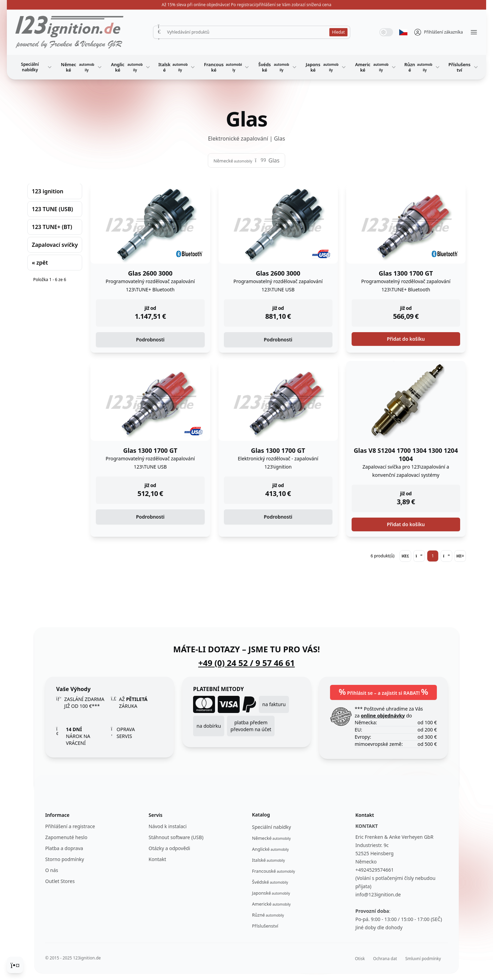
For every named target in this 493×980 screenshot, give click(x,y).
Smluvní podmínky (423, 959)
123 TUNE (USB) (52, 209)
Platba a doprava (64, 848)
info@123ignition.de (378, 894)
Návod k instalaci (168, 826)
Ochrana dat (385, 959)
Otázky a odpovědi (169, 848)
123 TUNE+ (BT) (52, 227)
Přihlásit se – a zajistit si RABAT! (383, 692)
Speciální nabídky (37, 67)
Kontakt (157, 859)
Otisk (360, 959)
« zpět (40, 263)
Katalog (261, 815)
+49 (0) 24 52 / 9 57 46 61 (246, 663)
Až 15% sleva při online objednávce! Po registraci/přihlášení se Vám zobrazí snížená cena (246, 5)
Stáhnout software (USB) (176, 837)
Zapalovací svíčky (55, 245)
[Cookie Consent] (15, 965)
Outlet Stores (60, 881)
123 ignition (48, 191)
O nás (52, 870)
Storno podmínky (65, 859)
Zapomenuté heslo (66, 837)
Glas (274, 160)
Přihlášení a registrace (70, 826)
